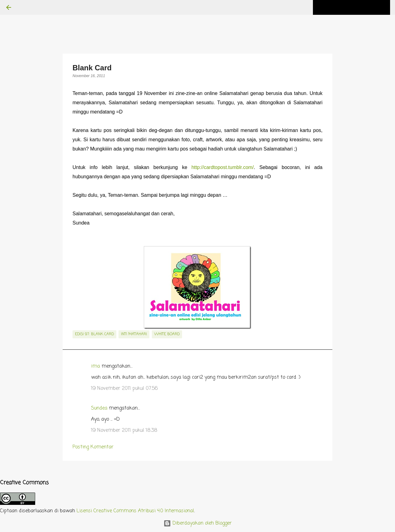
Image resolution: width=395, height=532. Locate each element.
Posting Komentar (93, 447)
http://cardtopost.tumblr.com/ (222, 167)
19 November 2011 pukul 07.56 (124, 389)
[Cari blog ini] (358, 7)
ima (96, 366)
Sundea (99, 408)
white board (167, 334)
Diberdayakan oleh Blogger (198, 523)
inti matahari (134, 334)
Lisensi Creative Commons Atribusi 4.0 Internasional (135, 511)
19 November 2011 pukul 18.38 (124, 431)
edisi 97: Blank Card (94, 334)
